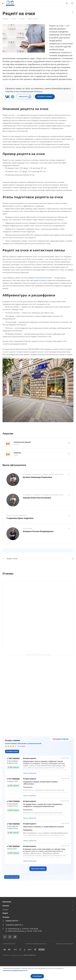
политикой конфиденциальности (15, 970)
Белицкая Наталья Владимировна (38, 531)
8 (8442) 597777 (12, 921)
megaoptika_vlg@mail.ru (14, 925)
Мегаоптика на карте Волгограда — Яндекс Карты (38, 655)
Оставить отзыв (12, 751)
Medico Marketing (30, 955)
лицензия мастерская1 (22, 442)
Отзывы (6, 917)
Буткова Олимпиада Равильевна (37, 477)
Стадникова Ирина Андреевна (20, 518)
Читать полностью (30, 773)
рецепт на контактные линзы (40, 278)
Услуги (5, 910)
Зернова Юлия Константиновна (37, 498)
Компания (7, 902)
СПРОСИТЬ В (25, 97)
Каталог (6, 906)
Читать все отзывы (38, 869)
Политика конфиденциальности (36, 944)
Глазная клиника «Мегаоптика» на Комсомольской (23, 743)
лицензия (17, 453)
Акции (5, 913)
